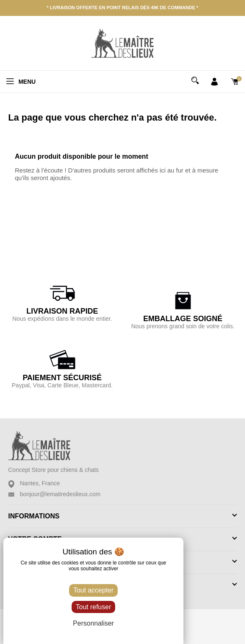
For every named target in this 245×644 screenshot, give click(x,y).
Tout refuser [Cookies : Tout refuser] (93, 607)
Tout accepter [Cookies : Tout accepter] (93, 590)
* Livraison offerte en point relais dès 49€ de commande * (123, 8)
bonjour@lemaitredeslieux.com (60, 494)
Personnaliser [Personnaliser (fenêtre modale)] (93, 623)
